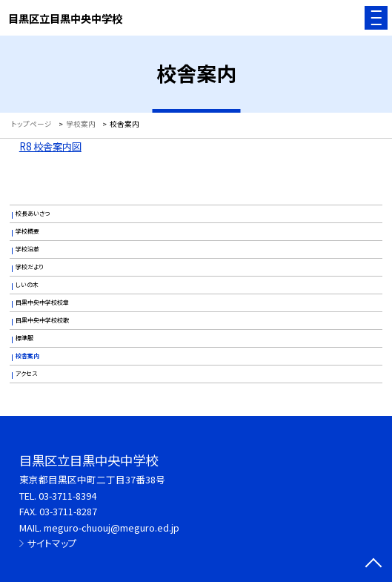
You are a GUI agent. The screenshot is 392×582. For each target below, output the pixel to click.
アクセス (26, 373)
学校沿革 (27, 249)
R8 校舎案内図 (50, 146)
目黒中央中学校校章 (42, 302)
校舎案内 (27, 356)
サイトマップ (52, 543)
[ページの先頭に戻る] (373, 564)
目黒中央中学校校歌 (42, 320)
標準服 (24, 338)
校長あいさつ (33, 213)
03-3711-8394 (67, 496)
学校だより (30, 267)
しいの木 (27, 284)
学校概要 (27, 231)
